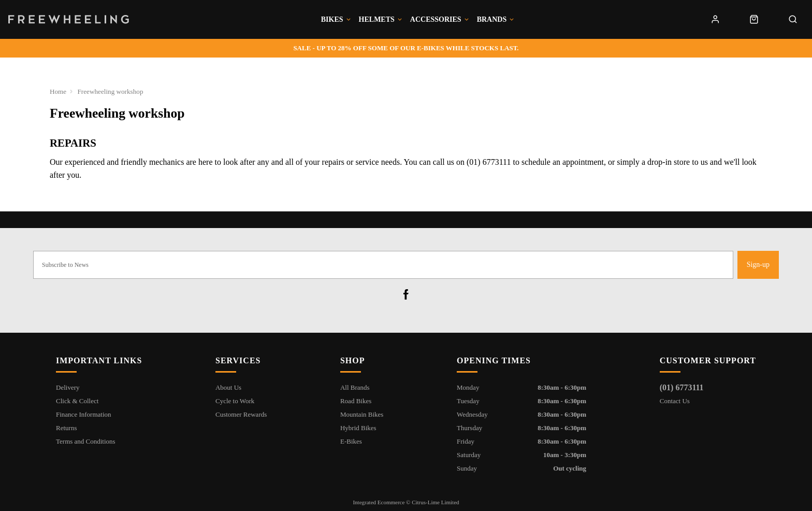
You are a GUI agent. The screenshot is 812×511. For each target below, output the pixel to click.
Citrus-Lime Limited (435, 502)
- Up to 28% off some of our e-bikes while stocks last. (406, 48)
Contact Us (675, 401)
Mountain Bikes (362, 414)
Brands (492, 20)
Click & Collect (77, 401)
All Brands (355, 387)
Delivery (68, 387)
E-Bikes (351, 441)
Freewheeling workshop (111, 91)
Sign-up (758, 265)
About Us (228, 387)
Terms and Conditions (86, 441)
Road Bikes (356, 401)
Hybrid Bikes (358, 428)
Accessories (436, 20)
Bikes (332, 20)
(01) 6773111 (682, 387)
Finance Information (84, 414)
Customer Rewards (241, 414)
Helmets (377, 20)
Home (58, 91)
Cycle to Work (235, 401)
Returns (66, 428)
